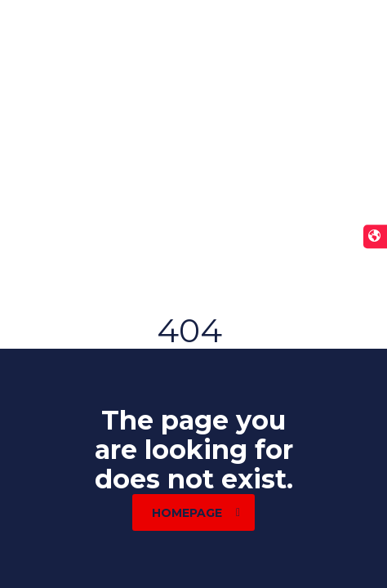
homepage (196, 513)
